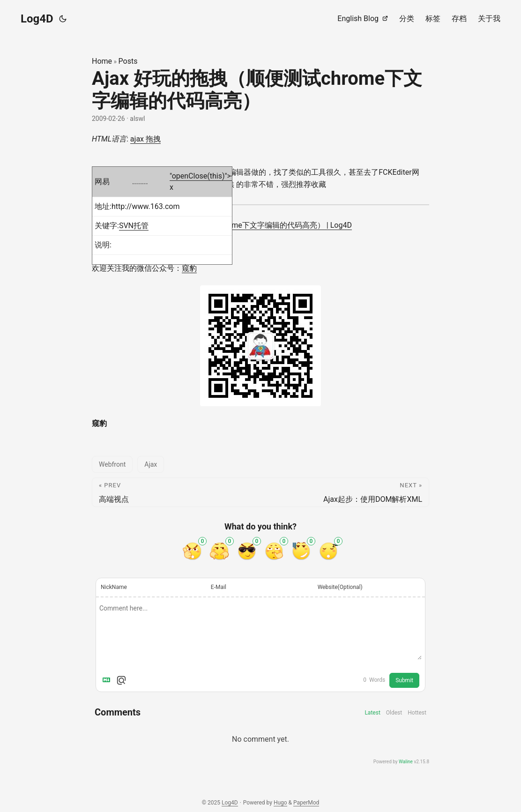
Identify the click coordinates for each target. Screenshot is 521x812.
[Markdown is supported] (108, 680)
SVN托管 (134, 226)
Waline (406, 762)
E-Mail (219, 587)
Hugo (280, 803)
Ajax (151, 464)
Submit (404, 680)
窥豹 (189, 268)
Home (102, 61)
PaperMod (306, 803)
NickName (114, 587)
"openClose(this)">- (201, 176)
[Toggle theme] (63, 19)
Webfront (112, 464)
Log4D (37, 19)
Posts (128, 61)
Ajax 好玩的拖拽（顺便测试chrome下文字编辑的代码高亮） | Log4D (239, 225)
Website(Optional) (340, 587)
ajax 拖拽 (145, 139)
